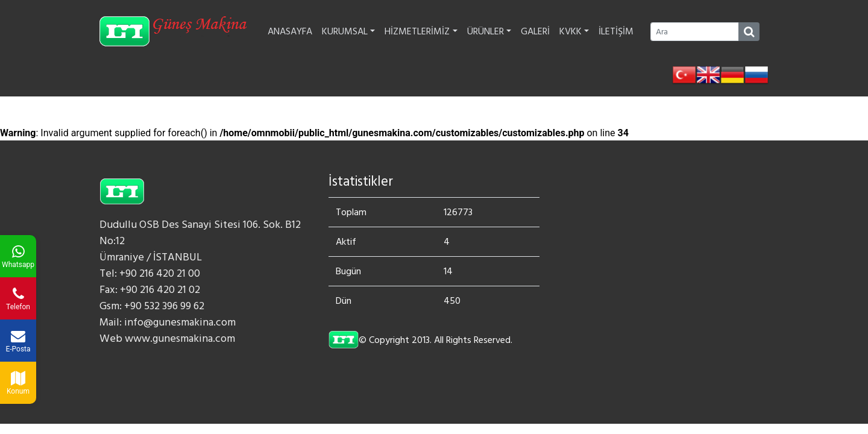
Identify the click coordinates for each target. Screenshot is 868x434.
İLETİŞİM (616, 31)
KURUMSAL (348, 31)
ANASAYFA (290, 31)
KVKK (574, 31)
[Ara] (695, 32)
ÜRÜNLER (489, 31)
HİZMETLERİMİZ (421, 31)
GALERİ (535, 31)
